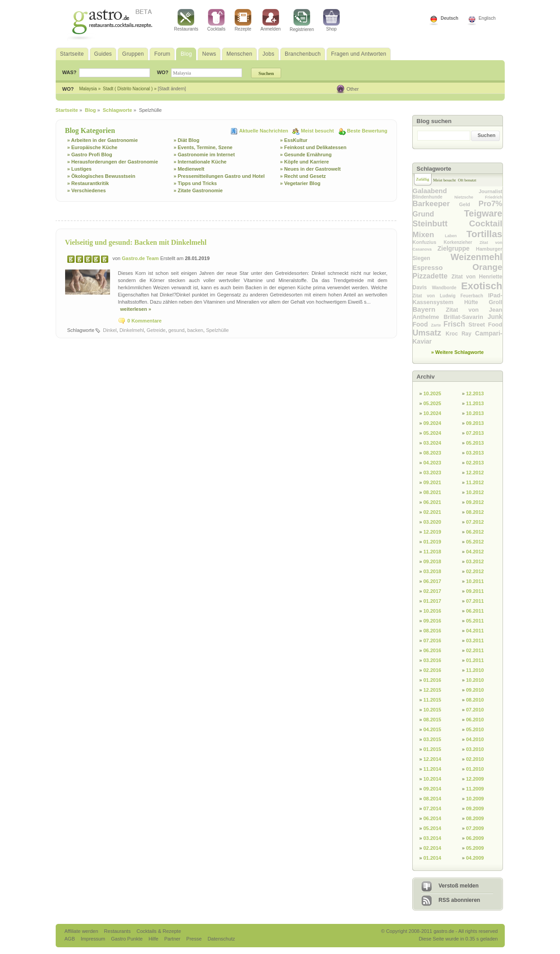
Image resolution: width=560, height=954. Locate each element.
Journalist (491, 191)
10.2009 (475, 799)
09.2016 (432, 621)
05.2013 (475, 443)
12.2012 (475, 473)
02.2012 (475, 571)
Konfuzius (428, 242)
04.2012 (475, 552)
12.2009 (475, 779)
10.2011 (475, 581)
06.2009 (475, 838)
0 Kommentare (145, 321)
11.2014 (432, 769)
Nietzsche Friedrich (478, 197)
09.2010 (475, 690)
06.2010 (475, 720)
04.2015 (432, 729)
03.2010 (475, 749)
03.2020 (432, 522)
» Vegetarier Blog (300, 183)
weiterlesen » (136, 309)
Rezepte (243, 20)
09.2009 (475, 808)
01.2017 (432, 601)
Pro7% (491, 204)
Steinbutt (441, 224)
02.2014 (432, 848)
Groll (495, 302)
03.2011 (475, 640)
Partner (173, 939)
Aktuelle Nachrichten (264, 131)
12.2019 (432, 532)
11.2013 (475, 403)
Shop (331, 20)
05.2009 (475, 848)
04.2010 (475, 739)
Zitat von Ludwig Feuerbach (450, 296)
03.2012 (475, 561)
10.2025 (432, 393)
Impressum (94, 939)
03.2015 (432, 739)
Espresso (443, 267)
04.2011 (475, 631)
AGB (71, 939)
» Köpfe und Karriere (305, 162)
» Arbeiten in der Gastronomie (103, 140)
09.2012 (475, 502)
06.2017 (432, 581)
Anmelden (271, 20)
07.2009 (475, 828)
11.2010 (475, 670)
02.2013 (475, 463)
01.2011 (475, 660)
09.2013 (475, 423)
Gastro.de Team (141, 258)
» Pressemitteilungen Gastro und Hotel (219, 176)
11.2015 (432, 700)
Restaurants (186, 20)
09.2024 (432, 423)
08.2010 (475, 700)
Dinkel (110, 330)
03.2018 (432, 571)
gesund (176, 330)
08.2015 (432, 720)
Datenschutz (221, 939)
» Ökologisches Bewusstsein (101, 176)
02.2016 (432, 670)
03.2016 (432, 660)
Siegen (432, 258)
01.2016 (432, 680)
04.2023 (432, 463)
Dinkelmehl (132, 330)
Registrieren (302, 20)
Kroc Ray (460, 334)
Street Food (485, 325)
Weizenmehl (476, 257)
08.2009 (475, 818)
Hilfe (154, 939)
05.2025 (432, 403)
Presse (194, 939)
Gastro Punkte (127, 939)
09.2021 (432, 482)
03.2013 (475, 453)
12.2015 (432, 690)
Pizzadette (432, 276)
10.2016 (432, 611)
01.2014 (432, 858)
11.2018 (432, 552)
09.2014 (432, 789)
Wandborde (447, 288)
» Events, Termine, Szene (203, 147)
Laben (455, 236)
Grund (439, 214)
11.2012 (475, 482)
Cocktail (486, 223)
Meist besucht (318, 131)
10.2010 (475, 680)
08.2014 (432, 799)
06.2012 (475, 532)
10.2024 (432, 413)
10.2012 (475, 492)
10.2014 (432, 779)
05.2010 (475, 729)
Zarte (437, 325)
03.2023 (432, 473)
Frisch (456, 324)
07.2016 (432, 640)
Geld (469, 204)
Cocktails (216, 20)
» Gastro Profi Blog (90, 155)
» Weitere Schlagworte (457, 352)
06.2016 (432, 650)
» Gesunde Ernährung (306, 155)
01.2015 (432, 749)
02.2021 (432, 512)
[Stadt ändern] (172, 89)
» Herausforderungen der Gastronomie (113, 162)
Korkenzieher (462, 242)
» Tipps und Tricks (195, 183)
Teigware (483, 213)
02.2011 (475, 650)
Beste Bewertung (367, 131)
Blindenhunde (434, 197)
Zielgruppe (457, 248)
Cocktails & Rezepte (159, 931)
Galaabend (446, 191)
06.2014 (432, 818)
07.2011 (475, 601)
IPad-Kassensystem (458, 299)
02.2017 (432, 591)
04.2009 (475, 858)
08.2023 (432, 453)
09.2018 (432, 561)
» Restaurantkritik (88, 183)
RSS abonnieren (460, 900)
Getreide (156, 330)
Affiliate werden (82, 931)
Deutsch (449, 18)
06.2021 (432, 502)
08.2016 (432, 631)
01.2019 (432, 542)
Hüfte (477, 302)
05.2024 (432, 433)
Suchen (487, 135)
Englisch (487, 18)
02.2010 (475, 759)
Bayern (429, 309)
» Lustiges (79, 169)
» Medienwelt (189, 169)
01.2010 (475, 769)
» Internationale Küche (200, 162)
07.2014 (432, 808)
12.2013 (475, 393)
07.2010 (475, 710)
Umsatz (429, 333)
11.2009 (475, 789)
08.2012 (475, 512)
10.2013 (475, 413)
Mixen (429, 235)
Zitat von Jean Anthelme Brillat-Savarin (458, 313)
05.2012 (475, 542)
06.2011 (475, 611)
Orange (487, 267)
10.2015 (432, 710)
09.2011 (475, 591)
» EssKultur (294, 140)
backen (195, 330)
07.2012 (475, 522)
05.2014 (432, 828)
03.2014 (432, 838)
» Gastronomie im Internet (204, 155)
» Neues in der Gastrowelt (311, 169)
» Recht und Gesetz (303, 176)
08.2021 (432, 492)
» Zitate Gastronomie (198, 190)
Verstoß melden (459, 886)
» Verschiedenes (87, 190)
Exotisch (482, 286)
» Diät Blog (187, 140)
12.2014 (432, 759)
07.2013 (475, 433)
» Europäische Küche (93, 147)
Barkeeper (436, 204)
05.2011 (475, 621)
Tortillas (484, 234)
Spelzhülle (218, 330)
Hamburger (489, 249)
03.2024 (432, 443)
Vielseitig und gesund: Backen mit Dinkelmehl (136, 242)
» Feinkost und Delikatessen (313, 147)
